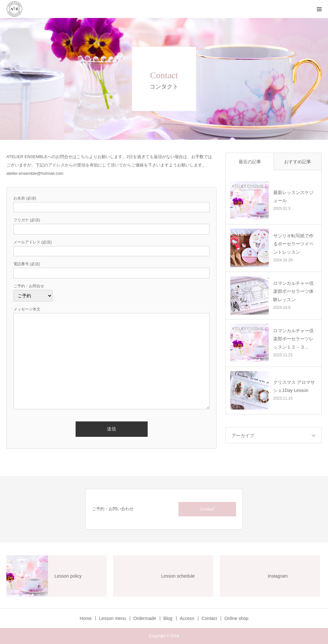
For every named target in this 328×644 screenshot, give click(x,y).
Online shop (236, 618)
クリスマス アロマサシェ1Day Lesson (294, 386)
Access (187, 618)
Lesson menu (112, 618)
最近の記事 (250, 162)
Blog (168, 618)
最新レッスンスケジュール (293, 196)
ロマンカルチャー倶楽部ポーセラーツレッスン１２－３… (293, 339)
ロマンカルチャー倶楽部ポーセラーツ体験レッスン (293, 291)
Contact (207, 509)
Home (86, 618)
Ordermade (145, 618)
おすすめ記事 (298, 162)
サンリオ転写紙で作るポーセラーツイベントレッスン (293, 244)
